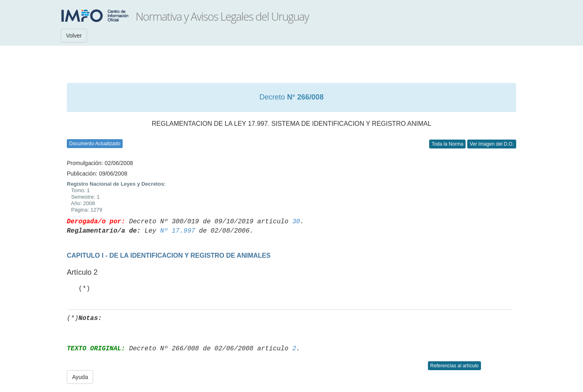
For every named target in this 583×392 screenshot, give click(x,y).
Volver (74, 36)
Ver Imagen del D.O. (492, 144)
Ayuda (80, 377)
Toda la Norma (447, 144)
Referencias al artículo (454, 366)
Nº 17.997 (177, 231)
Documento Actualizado (95, 144)
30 (296, 222)
